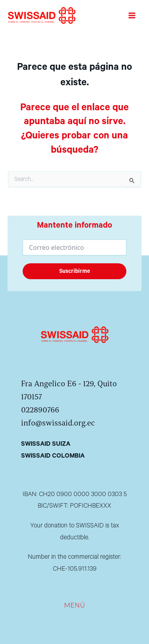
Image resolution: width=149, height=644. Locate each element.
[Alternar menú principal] (132, 16)
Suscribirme (75, 271)
